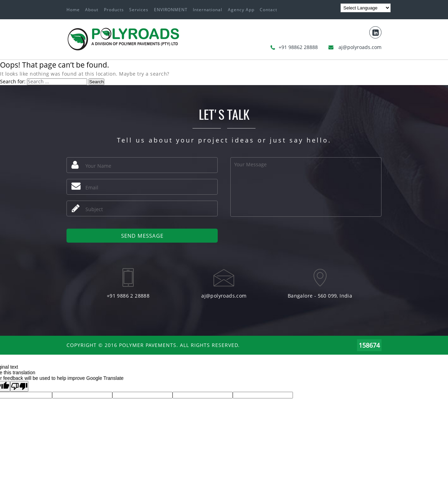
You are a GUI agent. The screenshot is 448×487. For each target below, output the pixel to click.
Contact (268, 10)
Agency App (241, 10)
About (92, 10)
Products (114, 10)
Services (139, 10)
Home (73, 10)
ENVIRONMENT (171, 10)
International (208, 10)
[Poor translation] (19, 386)
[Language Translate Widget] (366, 8)
